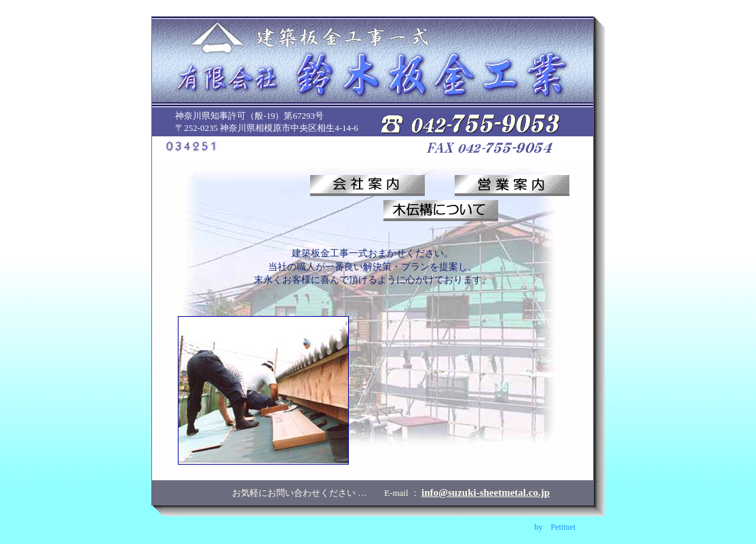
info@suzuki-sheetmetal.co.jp (486, 492)
